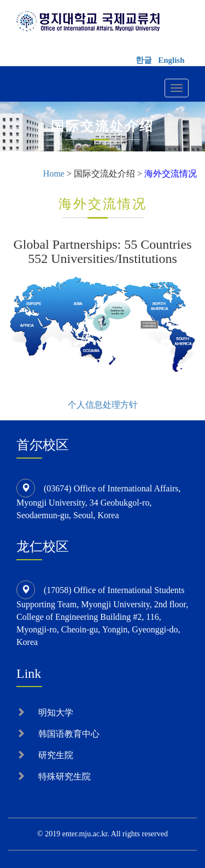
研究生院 (56, 755)
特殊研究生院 (65, 776)
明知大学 (56, 712)
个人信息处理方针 (103, 405)
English (171, 60)
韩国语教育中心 (69, 734)
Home (54, 174)
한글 (144, 60)
